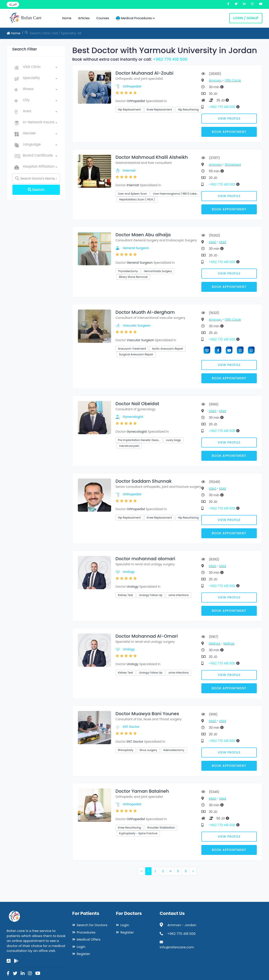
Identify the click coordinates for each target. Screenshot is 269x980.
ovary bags (173, 440)
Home (67, 18)
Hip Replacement (129, 109)
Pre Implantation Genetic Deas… (139, 440)
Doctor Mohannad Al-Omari (147, 636)
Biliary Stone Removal (133, 277)
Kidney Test (126, 595)
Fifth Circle (233, 80)
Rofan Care (25, 18)
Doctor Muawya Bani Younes (147, 714)
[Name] (36, 178)
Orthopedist (132, 86)
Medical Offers (89, 939)
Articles (84, 18)
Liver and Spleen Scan (133, 194)
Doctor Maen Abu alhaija (143, 235)
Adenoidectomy (174, 750)
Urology (129, 572)
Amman (216, 80)
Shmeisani (233, 165)
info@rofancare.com (177, 947)
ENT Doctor (131, 727)
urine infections (179, 595)
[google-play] (16, 961)
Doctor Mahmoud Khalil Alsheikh (152, 157)
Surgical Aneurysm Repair (136, 354)
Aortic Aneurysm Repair (167, 349)
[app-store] (9, 961)
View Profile (229, 118)
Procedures (86, 932)
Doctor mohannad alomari (145, 559)
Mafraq (215, 643)
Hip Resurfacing (188, 109)
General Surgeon (136, 248)
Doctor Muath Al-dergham (145, 312)
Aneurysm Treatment (132, 349)
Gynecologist (133, 417)
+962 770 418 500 (170, 59)
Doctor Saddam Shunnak (144, 481)
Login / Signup (246, 18)
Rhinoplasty (126, 750)
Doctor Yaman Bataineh (142, 791)
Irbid (213, 242)
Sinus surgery (148, 750)
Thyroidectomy (128, 271)
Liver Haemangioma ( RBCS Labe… (176, 194)
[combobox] (40, 68)
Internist (129, 170)
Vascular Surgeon (136, 325)
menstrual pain (129, 446)
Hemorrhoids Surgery (158, 271)
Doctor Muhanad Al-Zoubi (144, 73)
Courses (103, 18)
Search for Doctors (92, 925)
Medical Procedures (135, 18)
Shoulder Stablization (161, 828)
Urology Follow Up (151, 595)
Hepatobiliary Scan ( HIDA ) (137, 199)
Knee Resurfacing (130, 828)
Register (83, 954)
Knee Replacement (159, 109)
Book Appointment (229, 132)
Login (81, 947)
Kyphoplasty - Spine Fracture (138, 833)
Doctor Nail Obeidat (137, 404)
